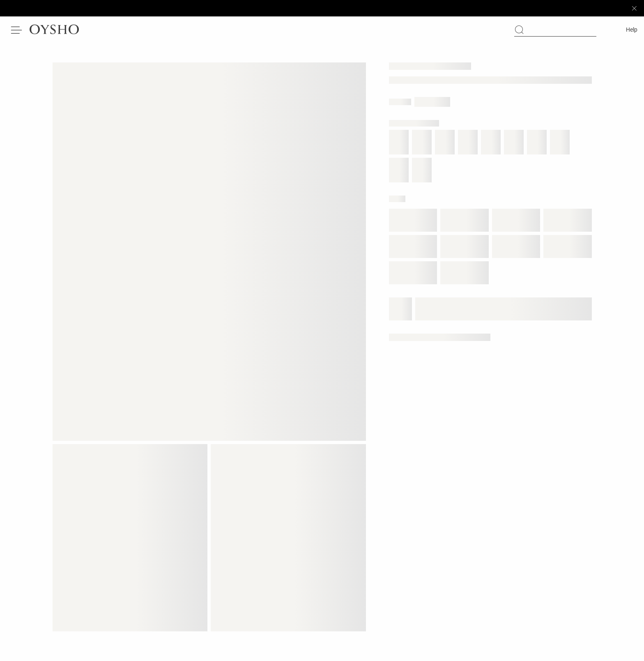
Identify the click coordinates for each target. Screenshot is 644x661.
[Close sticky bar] (634, 8)
